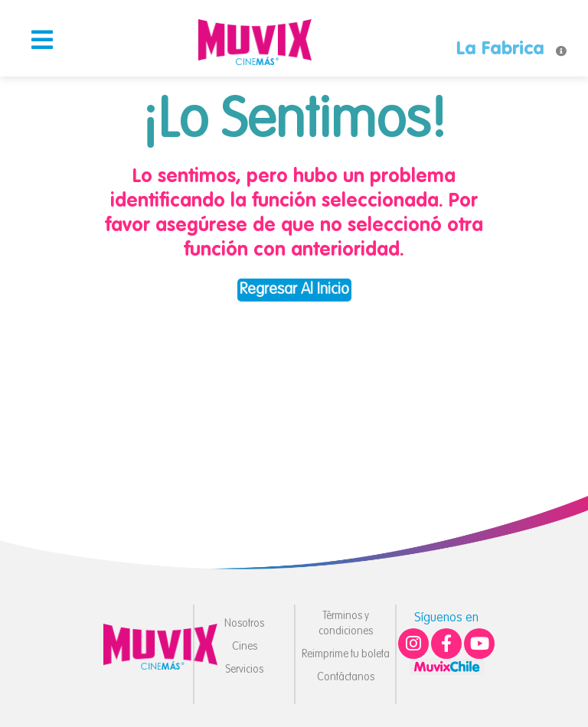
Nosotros (244, 624)
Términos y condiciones (346, 624)
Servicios (244, 670)
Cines (245, 647)
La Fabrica (500, 50)
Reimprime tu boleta (346, 654)
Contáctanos (346, 677)
